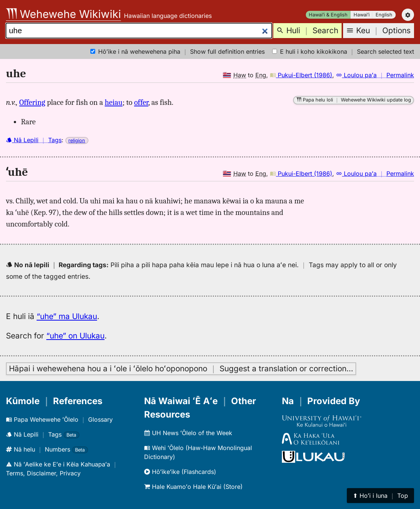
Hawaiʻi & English (328, 15)
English (384, 15)
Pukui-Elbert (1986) (301, 75)
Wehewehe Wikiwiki (63, 14)
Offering (32, 102)
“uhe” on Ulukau (75, 336)
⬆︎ (380, 496)
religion (77, 140)
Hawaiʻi (362, 15)
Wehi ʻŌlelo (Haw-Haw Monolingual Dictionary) (198, 452)
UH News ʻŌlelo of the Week (188, 433)
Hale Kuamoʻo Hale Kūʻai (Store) (193, 487)
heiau (114, 102)
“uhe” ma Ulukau (67, 316)
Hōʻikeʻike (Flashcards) (180, 472)
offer (141, 102)
